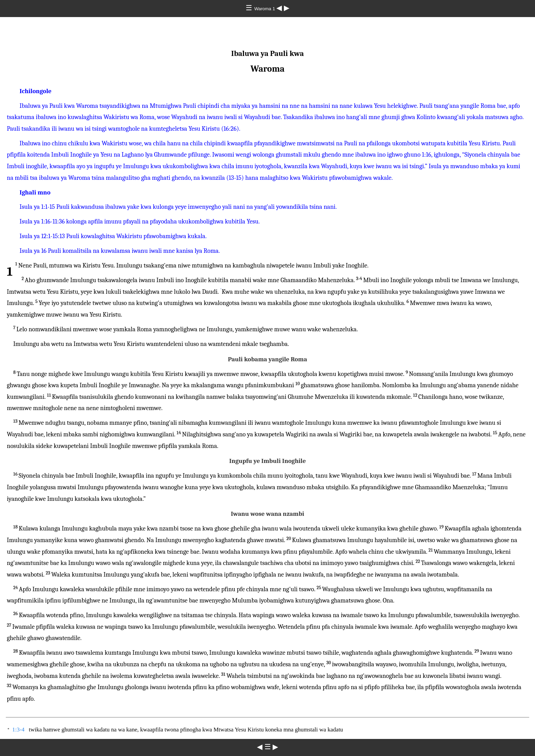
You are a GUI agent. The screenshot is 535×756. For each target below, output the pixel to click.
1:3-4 (18, 730)
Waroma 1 (265, 9)
